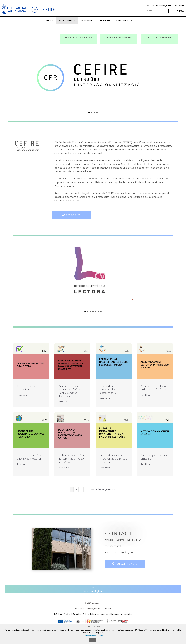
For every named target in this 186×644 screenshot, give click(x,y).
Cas (183, 11)
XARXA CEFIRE (68, 20)
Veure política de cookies (93, 636)
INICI (51, 20)
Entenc (92, 640)
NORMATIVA (106, 20)
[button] (139, 20)
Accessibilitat (126, 614)
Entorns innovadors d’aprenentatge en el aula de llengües (113, 458)
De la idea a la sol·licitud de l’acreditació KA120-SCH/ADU (72, 458)
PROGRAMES (89, 20)
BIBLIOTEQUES (126, 20)
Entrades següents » (103, 489)
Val (179, 11)
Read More (22, 395)
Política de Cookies (91, 614)
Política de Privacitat (72, 614)
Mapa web (105, 614)
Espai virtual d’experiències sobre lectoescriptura (111, 389)
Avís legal (58, 614)
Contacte (115, 614)
